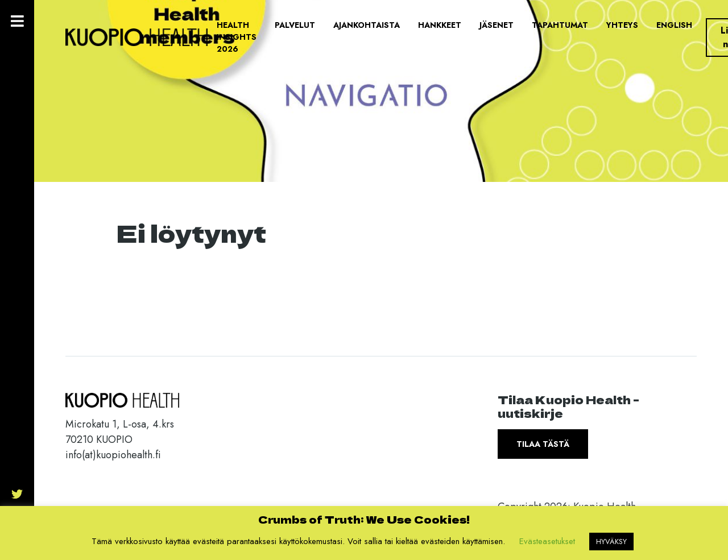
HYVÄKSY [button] (611, 542)
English (674, 25)
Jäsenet (497, 25)
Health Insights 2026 (237, 37)
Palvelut (295, 25)
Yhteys (622, 25)
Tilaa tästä (543, 444)
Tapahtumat (560, 25)
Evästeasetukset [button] (547, 541)
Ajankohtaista (367, 25)
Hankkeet (440, 25)
